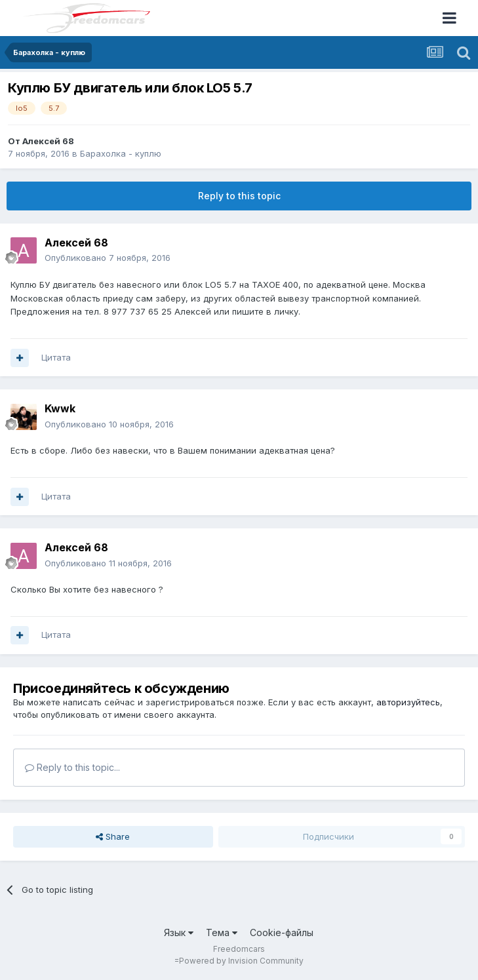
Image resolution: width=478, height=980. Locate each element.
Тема (222, 932)
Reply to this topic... (72, 767)
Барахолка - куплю (121, 153)
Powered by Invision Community (241, 961)
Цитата (56, 357)
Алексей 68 (48, 141)
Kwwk (60, 408)
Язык (179, 932)
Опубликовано (108, 258)
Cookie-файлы (282, 932)
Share (113, 836)
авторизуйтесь (408, 702)
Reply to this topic (239, 196)
